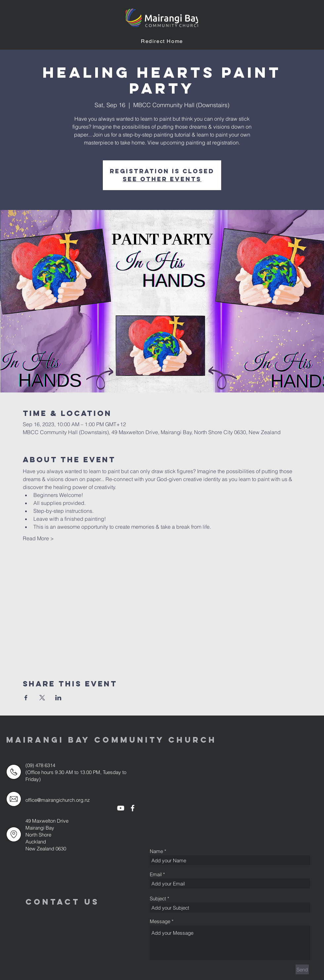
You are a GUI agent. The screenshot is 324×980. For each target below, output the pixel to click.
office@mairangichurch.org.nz (58, 800)
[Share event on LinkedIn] (58, 698)
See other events (162, 179)
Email (156, 874)
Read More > (38, 538)
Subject (158, 898)
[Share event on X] (42, 698)
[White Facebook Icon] (133, 808)
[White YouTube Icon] (121, 808)
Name (156, 851)
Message (160, 921)
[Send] (302, 969)
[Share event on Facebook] (26, 698)
